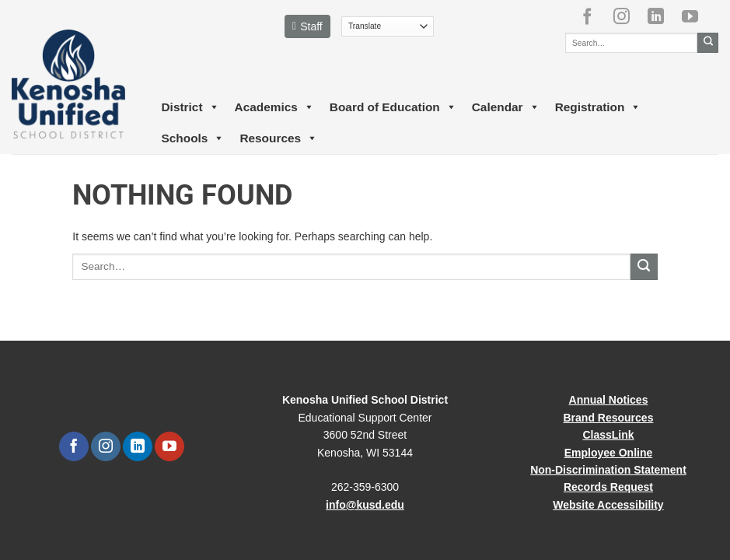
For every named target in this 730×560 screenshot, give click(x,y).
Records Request (608, 487)
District (190, 107)
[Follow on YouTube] (696, 16)
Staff (307, 26)
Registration (598, 107)
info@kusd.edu (365, 505)
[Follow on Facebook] (593, 16)
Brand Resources (609, 418)
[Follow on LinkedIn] (662, 16)
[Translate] (388, 26)
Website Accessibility (608, 505)
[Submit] (708, 43)
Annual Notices (609, 400)
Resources (278, 138)
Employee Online (609, 453)
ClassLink (608, 435)
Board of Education (393, 107)
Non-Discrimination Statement (608, 470)
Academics (274, 107)
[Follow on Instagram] (627, 16)
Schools (193, 138)
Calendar (506, 107)
